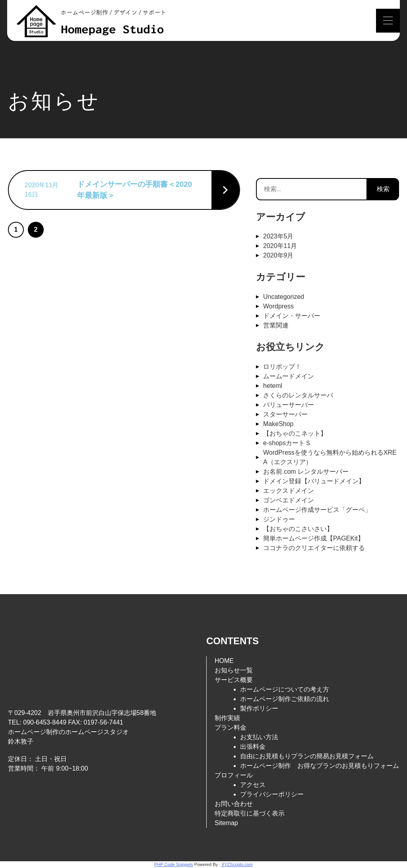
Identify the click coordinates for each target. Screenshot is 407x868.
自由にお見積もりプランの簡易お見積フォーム (307, 756)
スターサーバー (285, 414)
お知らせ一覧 (234, 670)
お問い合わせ (234, 804)
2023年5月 (278, 236)
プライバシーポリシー (272, 794)
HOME (224, 661)
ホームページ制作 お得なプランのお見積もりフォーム (320, 766)
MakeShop (278, 424)
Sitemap (226, 823)
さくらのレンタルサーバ (298, 395)
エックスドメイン (289, 491)
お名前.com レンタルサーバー (306, 472)
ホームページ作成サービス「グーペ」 (317, 510)
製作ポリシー (259, 708)
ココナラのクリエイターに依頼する (314, 548)
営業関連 (276, 325)
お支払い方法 (259, 737)
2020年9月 (278, 255)
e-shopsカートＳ (287, 443)
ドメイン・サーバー (292, 316)
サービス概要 (234, 680)
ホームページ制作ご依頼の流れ (285, 699)
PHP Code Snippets (174, 864)
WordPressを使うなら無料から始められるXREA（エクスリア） (330, 457)
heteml (273, 386)
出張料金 (253, 747)
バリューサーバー (289, 405)
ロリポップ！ (282, 367)
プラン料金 (231, 728)
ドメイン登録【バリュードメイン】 (314, 481)
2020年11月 (280, 246)
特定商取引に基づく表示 (250, 813)
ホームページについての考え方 (285, 689)
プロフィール (234, 775)
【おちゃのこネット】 (295, 433)
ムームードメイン (289, 376)
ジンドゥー (279, 519)
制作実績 (227, 718)
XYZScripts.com (237, 864)
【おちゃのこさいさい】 (298, 529)
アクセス (253, 785)
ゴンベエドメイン (289, 500)
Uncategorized (284, 297)
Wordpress (278, 306)
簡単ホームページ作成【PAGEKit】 (314, 538)
